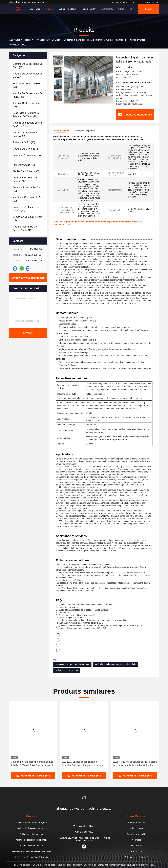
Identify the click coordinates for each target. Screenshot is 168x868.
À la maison (35, 9)
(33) (26, 171)
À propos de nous (68, 9)
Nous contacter (89, 9)
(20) (26, 115)
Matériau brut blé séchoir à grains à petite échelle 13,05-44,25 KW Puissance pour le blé (32, 764)
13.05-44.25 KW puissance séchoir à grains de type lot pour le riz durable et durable (135, 764)
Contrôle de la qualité (136, 834)
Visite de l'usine (136, 828)
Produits (50, 9)
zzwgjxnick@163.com (123, 2)
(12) (24, 165)
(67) (28, 95)
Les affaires (136, 846)
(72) (28, 75)
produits (28, 40)
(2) (25, 134)
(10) (24, 142)
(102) (28, 66)
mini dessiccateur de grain (67, 670)
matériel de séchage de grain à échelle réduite (115, 664)
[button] (58, 100)
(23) (27, 105)
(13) (27, 189)
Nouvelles (136, 840)
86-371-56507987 (149, 2)
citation (149, 9)
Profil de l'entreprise (136, 823)
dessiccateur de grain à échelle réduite (72, 664)
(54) (27, 85)
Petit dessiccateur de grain (47, 40)
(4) (27, 157)
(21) (27, 125)
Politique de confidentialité (136, 857)
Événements (107, 9)
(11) (27, 219)
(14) (25, 179)
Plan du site (136, 851)
